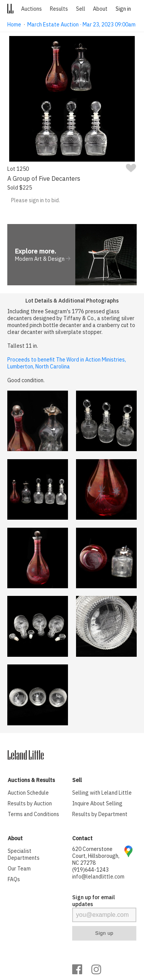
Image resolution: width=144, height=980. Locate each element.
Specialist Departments (24, 854)
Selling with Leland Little (102, 793)
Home (14, 25)
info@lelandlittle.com (98, 877)
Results (59, 9)
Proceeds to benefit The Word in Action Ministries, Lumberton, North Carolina (67, 363)
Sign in (123, 9)
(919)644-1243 (90, 870)
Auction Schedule (28, 793)
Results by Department (100, 814)
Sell (81, 9)
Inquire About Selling (97, 803)
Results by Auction (30, 803)
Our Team (19, 869)
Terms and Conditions (33, 814)
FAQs (14, 879)
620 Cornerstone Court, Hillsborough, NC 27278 (96, 856)
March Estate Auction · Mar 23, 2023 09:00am (81, 25)
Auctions (31, 9)
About (100, 9)
